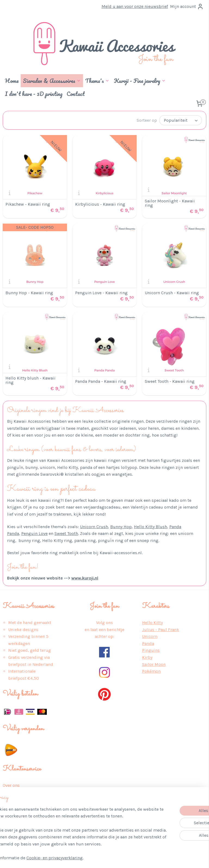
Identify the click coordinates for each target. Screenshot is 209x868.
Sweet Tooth (66, 533)
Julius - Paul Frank (161, 629)
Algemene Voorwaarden (26, 799)
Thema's (97, 81)
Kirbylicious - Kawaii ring (100, 204)
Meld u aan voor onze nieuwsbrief (135, 6)
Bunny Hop (121, 526)
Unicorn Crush (94, 526)
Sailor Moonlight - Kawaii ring (170, 203)
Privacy (10, 792)
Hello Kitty (152, 622)
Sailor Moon (154, 664)
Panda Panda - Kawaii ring (101, 381)
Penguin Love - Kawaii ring (101, 292)
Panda (148, 643)
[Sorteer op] (181, 120)
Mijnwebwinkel (163, 858)
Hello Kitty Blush (150, 526)
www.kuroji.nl (85, 577)
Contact (76, 94)
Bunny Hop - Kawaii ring (29, 292)
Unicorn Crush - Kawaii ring (172, 292)
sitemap (91, 858)
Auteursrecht (16, 827)
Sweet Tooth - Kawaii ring (170, 381)
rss (101, 858)
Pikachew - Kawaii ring (28, 204)
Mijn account (187, 7)
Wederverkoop (17, 833)
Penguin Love (34, 533)
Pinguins (151, 650)
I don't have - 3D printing (34, 94)
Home (12, 81)
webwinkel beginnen (120, 858)
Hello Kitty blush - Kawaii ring (30, 380)
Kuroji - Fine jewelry (140, 81)
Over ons (11, 785)
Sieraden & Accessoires (52, 81)
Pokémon (151, 671)
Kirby (147, 657)
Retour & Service (20, 812)
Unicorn (150, 636)
